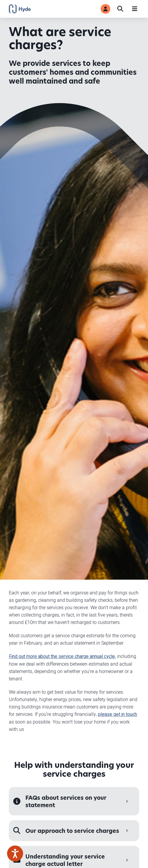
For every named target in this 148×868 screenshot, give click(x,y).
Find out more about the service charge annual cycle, (62, 656)
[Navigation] (135, 9)
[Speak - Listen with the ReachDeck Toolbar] (15, 854)
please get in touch (118, 714)
